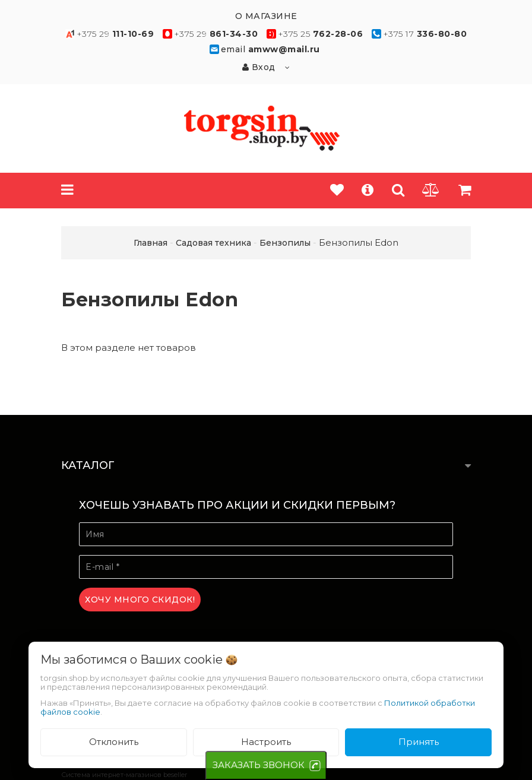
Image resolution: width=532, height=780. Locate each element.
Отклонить (114, 742)
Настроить (266, 742)
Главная (151, 243)
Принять (419, 742)
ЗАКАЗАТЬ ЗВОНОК (259, 765)
